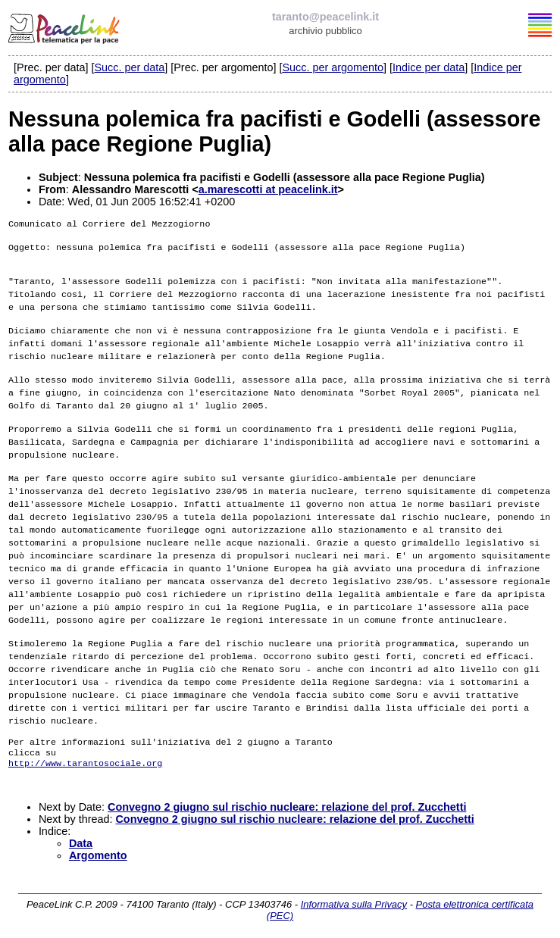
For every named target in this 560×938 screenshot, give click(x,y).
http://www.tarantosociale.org (85, 758)
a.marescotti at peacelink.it (268, 189)
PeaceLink (65, 27)
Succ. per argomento (333, 67)
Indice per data (429, 67)
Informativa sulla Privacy (354, 903)
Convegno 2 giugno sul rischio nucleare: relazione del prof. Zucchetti (287, 805)
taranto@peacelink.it (325, 17)
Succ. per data (129, 67)
